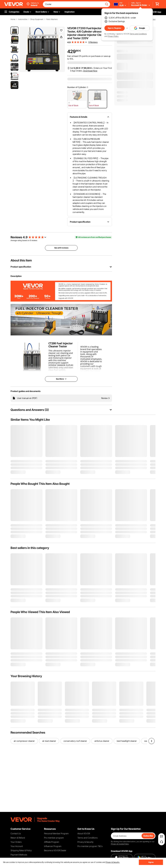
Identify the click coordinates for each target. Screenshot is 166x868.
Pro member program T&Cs (90, 846)
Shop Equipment (37, 19)
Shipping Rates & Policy (21, 850)
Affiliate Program (52, 842)
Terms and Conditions (138, 34)
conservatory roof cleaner (75, 741)
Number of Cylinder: (77, 87)
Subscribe (148, 836)
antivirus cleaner (102, 741)
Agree (151, 862)
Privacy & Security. (113, 862)
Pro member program (54, 838)
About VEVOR (84, 833)
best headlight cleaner (127, 741)
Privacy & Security (85, 842)
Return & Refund (18, 838)
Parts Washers (52, 19)
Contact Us (16, 833)
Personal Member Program (56, 833)
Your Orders (16, 842)
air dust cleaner (49, 741)
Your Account (17, 846)
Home (13, 19)
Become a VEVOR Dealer (55, 850)
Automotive (23, 19)
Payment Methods (19, 855)
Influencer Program (53, 846)
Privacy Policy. (113, 36)
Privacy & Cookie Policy (120, 844)
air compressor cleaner (24, 741)
